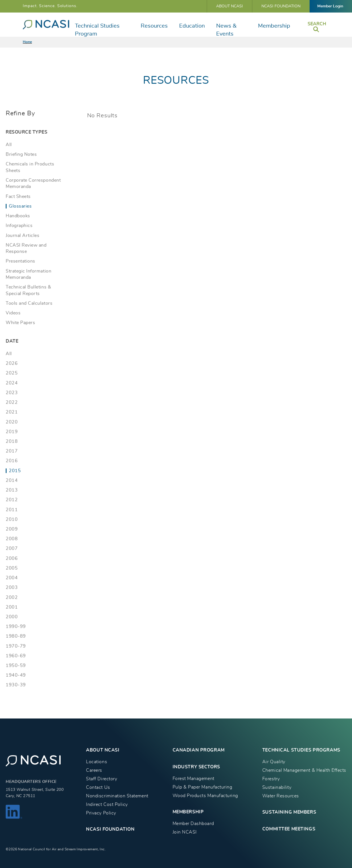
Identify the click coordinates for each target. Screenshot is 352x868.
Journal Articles (22, 236)
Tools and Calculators (29, 303)
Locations (97, 762)
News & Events (226, 30)
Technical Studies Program (97, 30)
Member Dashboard (193, 824)
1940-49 (16, 675)
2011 (12, 510)
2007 (12, 548)
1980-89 (16, 636)
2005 (12, 568)
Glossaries (20, 206)
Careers (94, 770)
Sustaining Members (289, 812)
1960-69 (16, 656)
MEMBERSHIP (188, 812)
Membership (274, 26)
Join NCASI (185, 832)
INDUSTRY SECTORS (196, 767)
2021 (12, 412)
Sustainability (277, 787)
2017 (12, 451)
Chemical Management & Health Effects (304, 770)
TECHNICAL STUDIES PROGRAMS (301, 750)
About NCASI (230, 6)
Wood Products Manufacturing (205, 796)
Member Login (330, 6)
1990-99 (16, 627)
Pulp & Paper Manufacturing (202, 787)
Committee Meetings (289, 829)
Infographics (19, 226)
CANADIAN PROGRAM (199, 750)
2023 (12, 393)
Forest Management (194, 779)
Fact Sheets (18, 196)
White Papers (20, 323)
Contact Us (98, 787)
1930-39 (16, 685)
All (9, 145)
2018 (12, 441)
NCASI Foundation (281, 6)
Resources (154, 26)
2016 (12, 461)
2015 (15, 471)
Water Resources (281, 796)
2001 (12, 607)
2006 (12, 558)
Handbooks (18, 216)
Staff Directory (102, 779)
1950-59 (16, 666)
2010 (12, 519)
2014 (12, 480)
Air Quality (274, 762)
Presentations (21, 261)
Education (192, 26)
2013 (12, 490)
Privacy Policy (101, 813)
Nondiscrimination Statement (117, 796)
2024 (12, 383)
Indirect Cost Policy (107, 804)
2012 (12, 500)
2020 (12, 422)
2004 (12, 578)
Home (27, 42)
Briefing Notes (21, 154)
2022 (12, 402)
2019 (12, 432)
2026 (12, 363)
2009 (12, 529)
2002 (12, 597)
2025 (12, 373)
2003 (12, 587)
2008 (12, 539)
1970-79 (16, 646)
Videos (13, 313)
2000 (12, 617)
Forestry (271, 779)
